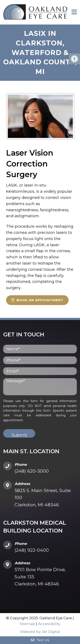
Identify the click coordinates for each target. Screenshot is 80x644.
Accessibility (49, 624)
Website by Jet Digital (40, 632)
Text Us (40, 640)
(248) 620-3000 (32, 471)
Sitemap (27, 624)
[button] (74, 59)
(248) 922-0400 (32, 550)
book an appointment (35, 300)
